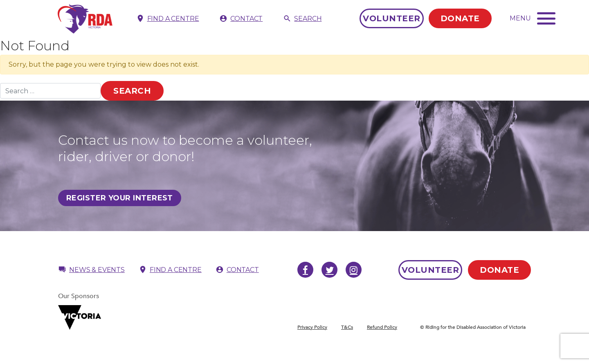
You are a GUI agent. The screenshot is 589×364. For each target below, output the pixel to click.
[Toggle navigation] (533, 18)
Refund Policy (382, 327)
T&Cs (347, 327)
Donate (460, 18)
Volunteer (392, 18)
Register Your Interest (120, 198)
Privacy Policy (312, 327)
